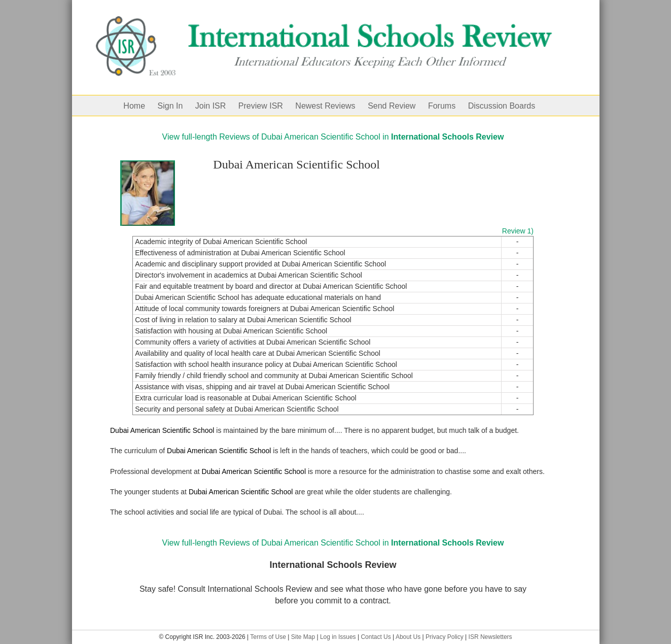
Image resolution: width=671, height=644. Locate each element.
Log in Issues (338, 637)
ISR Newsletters (490, 637)
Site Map (303, 637)
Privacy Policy (445, 637)
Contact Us (376, 637)
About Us (408, 637)
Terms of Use (268, 637)
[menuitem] (140, 106)
